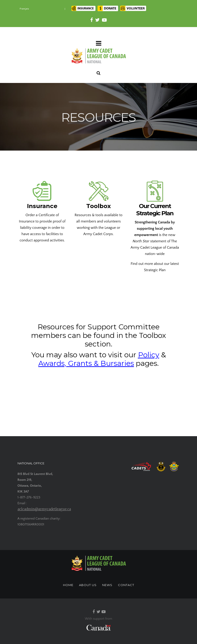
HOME (68, 585)
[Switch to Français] (24, 9)
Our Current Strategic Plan (155, 210)
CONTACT (126, 585)
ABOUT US (88, 585)
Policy (149, 355)
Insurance (42, 206)
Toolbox (98, 206)
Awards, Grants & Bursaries (86, 363)
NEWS (107, 585)
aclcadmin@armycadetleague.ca (44, 509)
